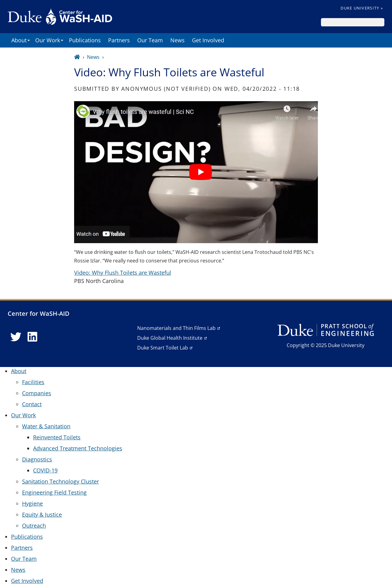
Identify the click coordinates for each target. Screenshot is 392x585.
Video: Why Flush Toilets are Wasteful (123, 273)
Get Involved (208, 40)
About (19, 40)
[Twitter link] (16, 337)
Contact (32, 404)
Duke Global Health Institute (170, 338)
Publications (85, 40)
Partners (119, 40)
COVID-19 (45, 470)
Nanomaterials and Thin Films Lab (176, 328)
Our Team (150, 40)
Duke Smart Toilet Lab (163, 348)
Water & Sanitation (46, 426)
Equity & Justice (42, 514)
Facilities (33, 382)
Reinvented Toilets (57, 437)
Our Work (48, 40)
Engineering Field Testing (54, 492)
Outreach (34, 526)
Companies (37, 393)
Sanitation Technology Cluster (60, 481)
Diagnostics (37, 459)
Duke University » (362, 8)
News (177, 40)
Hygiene (32, 503)
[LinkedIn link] (32, 337)
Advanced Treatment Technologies (78, 448)
